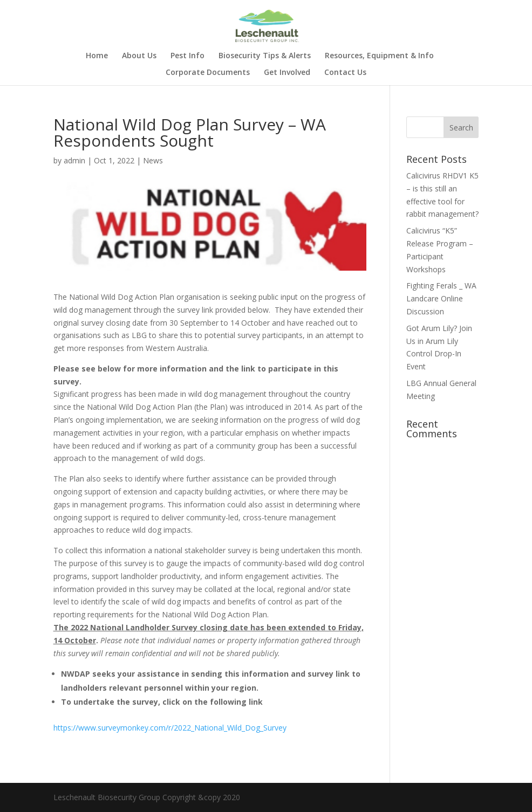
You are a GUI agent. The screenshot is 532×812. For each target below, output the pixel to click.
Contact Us (345, 73)
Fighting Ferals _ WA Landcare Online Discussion (441, 298)
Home (97, 56)
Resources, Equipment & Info (379, 56)
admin (74, 160)
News (153, 160)
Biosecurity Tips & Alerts (265, 56)
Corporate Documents (208, 73)
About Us (139, 56)
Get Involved (287, 73)
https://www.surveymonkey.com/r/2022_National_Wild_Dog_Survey (170, 728)
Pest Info (187, 56)
